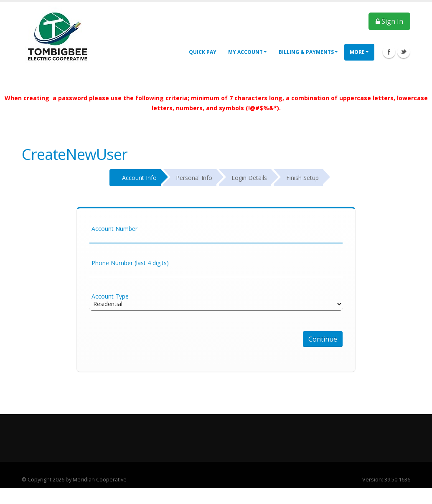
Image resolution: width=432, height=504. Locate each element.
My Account (248, 52)
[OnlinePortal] (58, 36)
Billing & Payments (308, 52)
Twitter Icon (404, 52)
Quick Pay (203, 52)
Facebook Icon (389, 52)
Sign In (389, 21)
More (359, 52)
